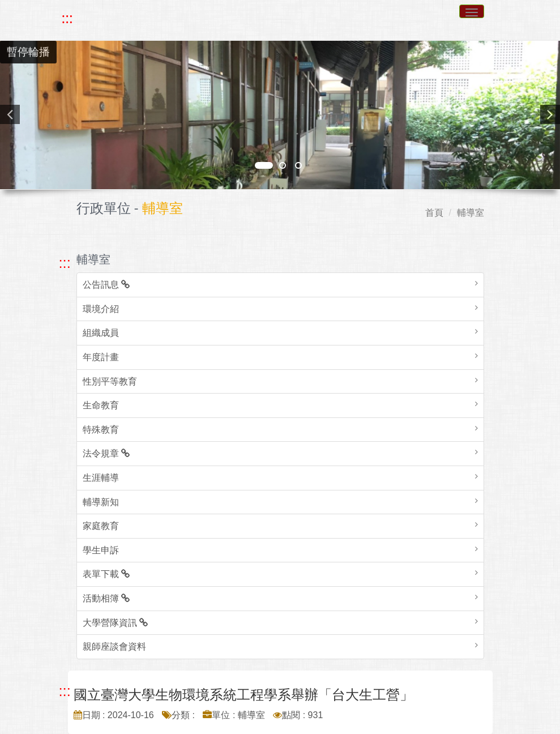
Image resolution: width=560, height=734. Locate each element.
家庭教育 (101, 526)
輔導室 (471, 213)
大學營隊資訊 (115, 623)
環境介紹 (101, 309)
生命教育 (101, 405)
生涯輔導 (101, 478)
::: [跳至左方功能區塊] (65, 263)
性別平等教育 (110, 381)
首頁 (434, 213)
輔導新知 (101, 502)
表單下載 (106, 574)
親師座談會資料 (114, 646)
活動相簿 (106, 598)
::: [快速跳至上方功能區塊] (67, 18)
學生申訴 (101, 550)
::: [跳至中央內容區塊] (65, 691)
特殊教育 (101, 430)
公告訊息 (106, 285)
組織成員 (101, 333)
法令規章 (106, 453)
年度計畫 (101, 357)
